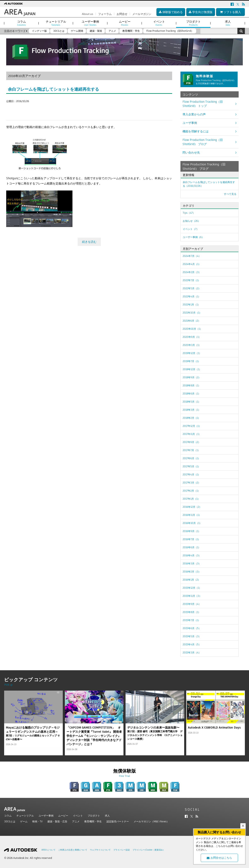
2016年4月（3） (192, 555)
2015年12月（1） (192, 588)
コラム (8, 816)
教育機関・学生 (93, 821)
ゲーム (24, 821)
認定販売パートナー (118, 821)
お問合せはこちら (219, 858)
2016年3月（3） (192, 563)
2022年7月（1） (192, 280)
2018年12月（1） (192, 369)
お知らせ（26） (192, 221)
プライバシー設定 (122, 850)
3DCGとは (10, 821)
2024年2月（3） (192, 272)
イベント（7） (191, 229)
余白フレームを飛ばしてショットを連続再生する (53, 89)
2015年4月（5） (192, 644)
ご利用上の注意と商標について (73, 850)
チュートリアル (25, 816)
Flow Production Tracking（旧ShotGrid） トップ (203, 104)
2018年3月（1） (192, 410)
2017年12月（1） (192, 426)
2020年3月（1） (192, 345)
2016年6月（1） (192, 547)
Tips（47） (189, 213)
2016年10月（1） (192, 523)
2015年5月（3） (192, 636)
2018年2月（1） (192, 418)
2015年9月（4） (192, 604)
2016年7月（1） (192, 539)
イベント (78, 816)
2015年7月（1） (192, 620)
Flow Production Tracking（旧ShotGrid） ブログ (203, 142)
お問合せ (122, 14)
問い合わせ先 (191, 153)
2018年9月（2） (192, 377)
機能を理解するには (196, 131)
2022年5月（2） (192, 288)
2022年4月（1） (192, 296)
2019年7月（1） (192, 361)
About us (88, 14)
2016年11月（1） (192, 515)
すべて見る (230, 194)
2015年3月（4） (192, 653)
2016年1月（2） (192, 580)
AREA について (48, 850)
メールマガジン (142, 14)
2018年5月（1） (192, 402)
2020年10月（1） (192, 329)
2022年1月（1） (191, 305)
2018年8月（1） (192, 385)
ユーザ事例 (190, 123)
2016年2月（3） (192, 572)
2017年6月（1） (192, 458)
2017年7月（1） (191, 450)
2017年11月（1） (192, 434)
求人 (107, 816)
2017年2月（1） (191, 491)
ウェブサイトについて (100, 850)
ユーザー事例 (46, 816)
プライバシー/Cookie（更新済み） (149, 850)
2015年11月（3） (192, 596)
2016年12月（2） (192, 507)
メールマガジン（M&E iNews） (151, 821)
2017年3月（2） (192, 483)
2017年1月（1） (191, 499)
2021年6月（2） (192, 321)
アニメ (76, 821)
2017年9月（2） (192, 442)
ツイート (12, 109)
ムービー (63, 816)
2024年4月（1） (192, 264)
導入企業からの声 (194, 114)
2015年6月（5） (192, 628)
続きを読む (89, 241)
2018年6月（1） (192, 394)
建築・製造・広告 (57, 821)
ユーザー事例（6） (193, 237)
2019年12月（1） (192, 353)
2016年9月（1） (192, 531)
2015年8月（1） (192, 612)
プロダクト (94, 816)
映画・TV (37, 821)
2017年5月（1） (192, 466)
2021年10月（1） (192, 313)
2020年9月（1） (192, 337)
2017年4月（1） (192, 474)
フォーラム (105, 14)
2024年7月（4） (192, 256)
